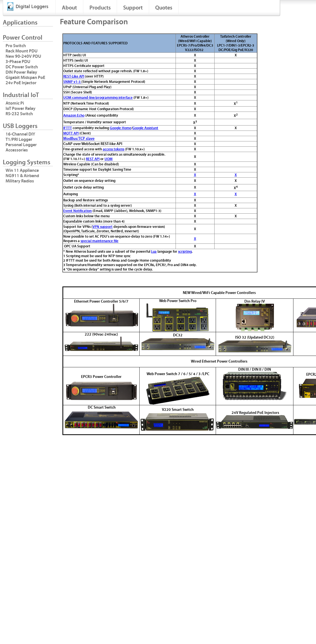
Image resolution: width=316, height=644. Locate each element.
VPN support (103, 227)
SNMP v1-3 (72, 82)
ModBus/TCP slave (79, 139)
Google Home (121, 128)
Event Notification (77, 211)
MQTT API (71, 133)
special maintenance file (99, 241)
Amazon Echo (74, 115)
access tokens (114, 149)
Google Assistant (145, 128)
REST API (93, 159)
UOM (109, 159)
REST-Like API (74, 76)
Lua (154, 252)
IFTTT (68, 128)
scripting (185, 252)
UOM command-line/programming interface (98, 98)
